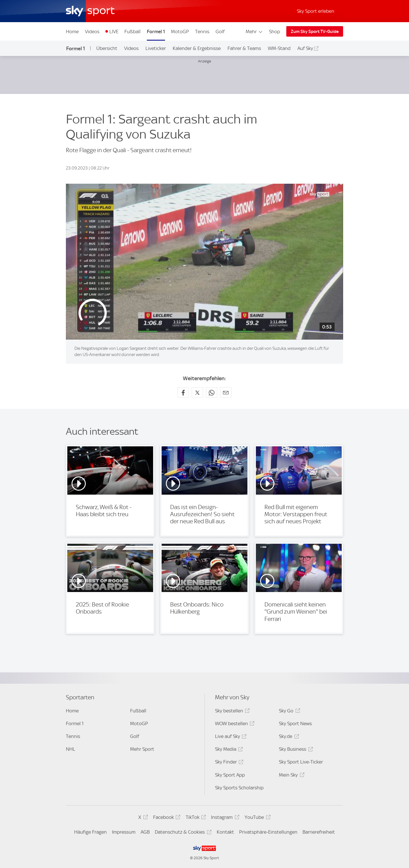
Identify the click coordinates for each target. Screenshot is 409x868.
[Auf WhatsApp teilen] (212, 392)
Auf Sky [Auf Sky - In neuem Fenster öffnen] (305, 48)
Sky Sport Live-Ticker (301, 762)
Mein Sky (291, 776)
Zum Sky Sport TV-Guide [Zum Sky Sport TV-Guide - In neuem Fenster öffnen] (315, 32)
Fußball (132, 32)
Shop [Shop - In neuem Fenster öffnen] (275, 32)
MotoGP (180, 32)
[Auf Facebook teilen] (183, 392)
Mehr (254, 32)
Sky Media (228, 750)
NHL (71, 749)
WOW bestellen (234, 724)
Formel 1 (156, 32)
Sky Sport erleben (316, 11)
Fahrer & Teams (244, 48)
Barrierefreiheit (319, 832)
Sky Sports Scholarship (239, 788)
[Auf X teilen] (197, 392)
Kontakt (225, 832)
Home (72, 32)
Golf (220, 32)
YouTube (257, 818)
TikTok (195, 818)
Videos (92, 32)
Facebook (166, 818)
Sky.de (288, 737)
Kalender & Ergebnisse (197, 48)
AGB (145, 832)
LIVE (114, 32)
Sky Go (289, 712)
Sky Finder (228, 763)
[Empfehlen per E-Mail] (226, 392)
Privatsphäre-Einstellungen (268, 832)
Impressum (124, 832)
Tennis (202, 32)
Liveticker (156, 48)
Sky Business (295, 750)
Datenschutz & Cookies (182, 833)
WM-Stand (279, 48)
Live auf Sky (230, 737)
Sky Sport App (230, 775)
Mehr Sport (142, 749)
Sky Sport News (295, 723)
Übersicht (107, 48)
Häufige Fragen (90, 832)
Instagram (224, 818)
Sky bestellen (231, 712)
